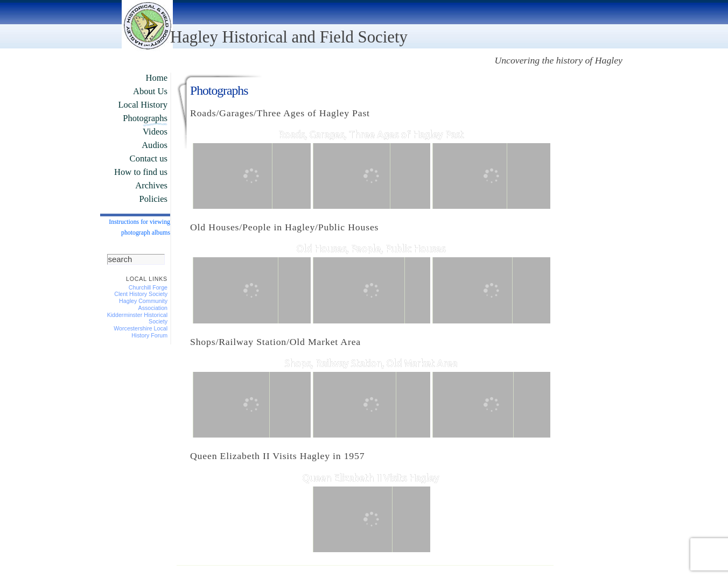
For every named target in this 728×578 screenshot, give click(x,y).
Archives (151, 185)
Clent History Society (141, 294)
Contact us (149, 158)
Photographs (145, 118)
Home (157, 78)
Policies (153, 199)
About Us (150, 91)
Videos (155, 132)
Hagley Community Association (143, 304)
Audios (155, 145)
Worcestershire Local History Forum (141, 332)
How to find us (141, 172)
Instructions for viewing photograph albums (139, 227)
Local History (143, 105)
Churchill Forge (148, 287)
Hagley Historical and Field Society (289, 37)
